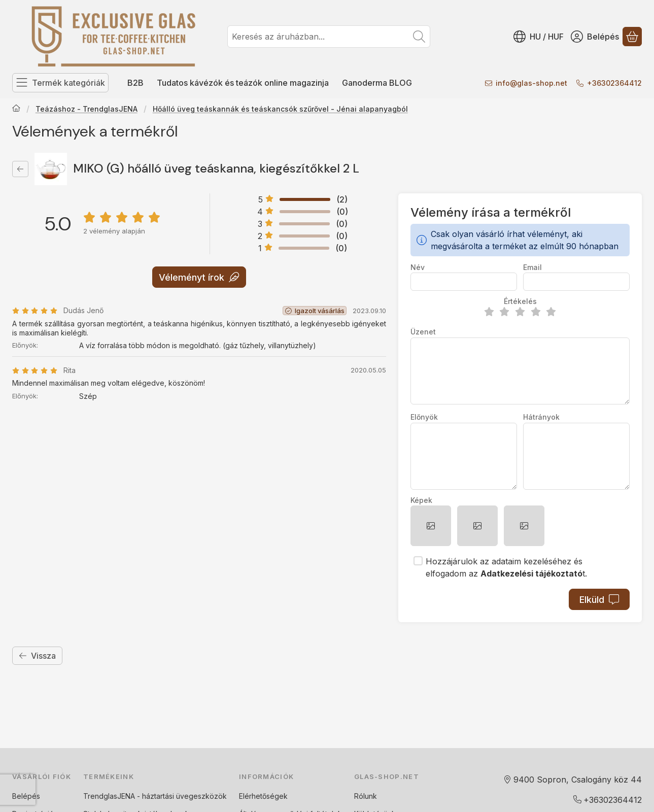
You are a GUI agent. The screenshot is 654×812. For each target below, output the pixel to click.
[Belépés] (595, 37)
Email (532, 267)
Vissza (37, 656)
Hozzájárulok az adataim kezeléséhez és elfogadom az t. (506, 567)
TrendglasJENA (109, 796)
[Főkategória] (16, 109)
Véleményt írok (199, 277)
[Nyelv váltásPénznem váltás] (539, 37)
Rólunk (366, 796)
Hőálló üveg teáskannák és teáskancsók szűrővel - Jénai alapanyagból (280, 109)
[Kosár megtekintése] (632, 37)
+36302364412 (614, 83)
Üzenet (423, 332)
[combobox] (329, 37)
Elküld (599, 600)
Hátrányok (541, 417)
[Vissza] (20, 169)
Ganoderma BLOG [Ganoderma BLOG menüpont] (377, 83)
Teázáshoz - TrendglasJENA (87, 109)
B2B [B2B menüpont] (135, 83)
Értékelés (520, 301)
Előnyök (424, 417)
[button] (431, 526)
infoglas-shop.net (531, 83)
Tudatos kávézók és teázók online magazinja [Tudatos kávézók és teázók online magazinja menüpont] (243, 83)
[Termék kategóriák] (60, 83)
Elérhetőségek (263, 796)
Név (418, 267)
